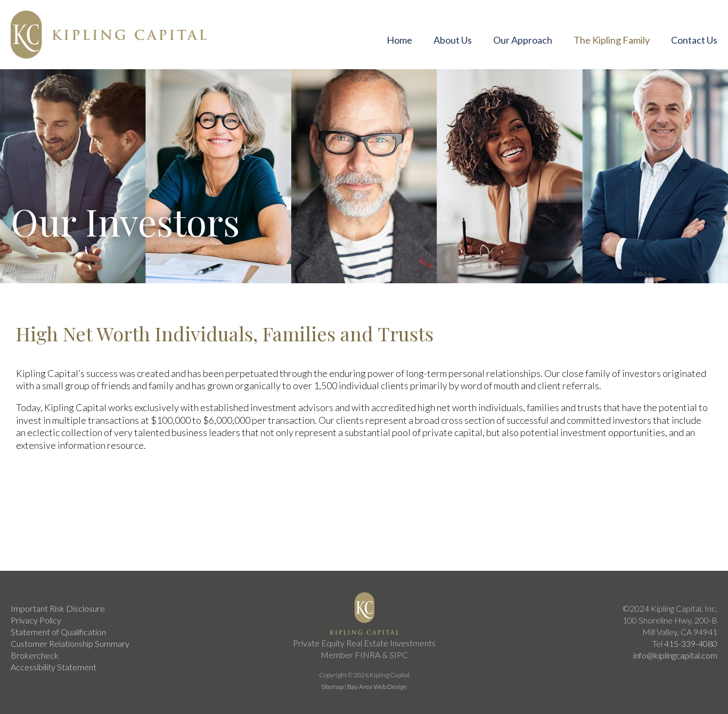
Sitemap (332, 687)
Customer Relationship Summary (70, 643)
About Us (453, 40)
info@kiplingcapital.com (675, 655)
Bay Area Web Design (377, 687)
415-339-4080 (691, 643)
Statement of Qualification (58, 632)
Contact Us (694, 40)
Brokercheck (35, 655)
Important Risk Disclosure (58, 608)
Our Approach (523, 40)
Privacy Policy (36, 620)
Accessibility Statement (54, 667)
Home (399, 40)
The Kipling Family (612, 40)
